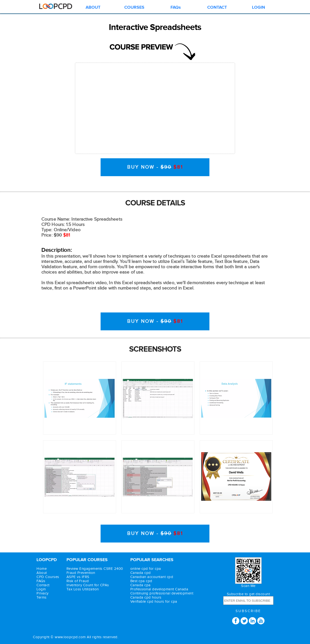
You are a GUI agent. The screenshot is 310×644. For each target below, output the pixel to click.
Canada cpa (140, 585)
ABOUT (93, 7)
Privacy (43, 593)
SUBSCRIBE (248, 611)
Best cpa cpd (141, 581)
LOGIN (258, 7)
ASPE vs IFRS (78, 577)
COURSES (134, 7)
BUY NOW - (155, 167)
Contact (43, 585)
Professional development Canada (159, 589)
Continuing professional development (162, 593)
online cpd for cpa (146, 569)
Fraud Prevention (81, 573)
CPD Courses (48, 577)
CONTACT (217, 7)
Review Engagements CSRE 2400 (95, 569)
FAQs (176, 7)
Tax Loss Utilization (83, 589)
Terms (42, 597)
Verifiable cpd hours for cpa (154, 602)
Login (41, 589)
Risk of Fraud (78, 581)
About (42, 573)
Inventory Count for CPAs (88, 585)
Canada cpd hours (146, 597)
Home (42, 569)
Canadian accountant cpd (152, 577)
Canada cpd (141, 573)
